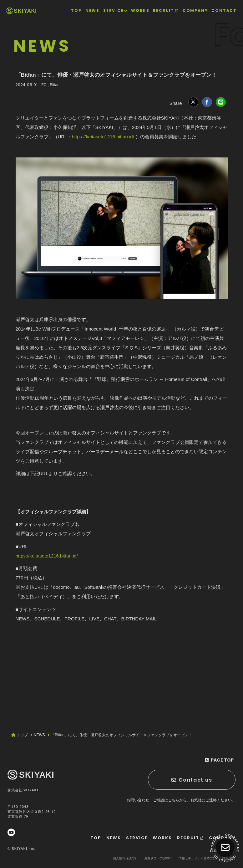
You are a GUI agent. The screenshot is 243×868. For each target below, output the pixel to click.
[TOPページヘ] (21, 11)
